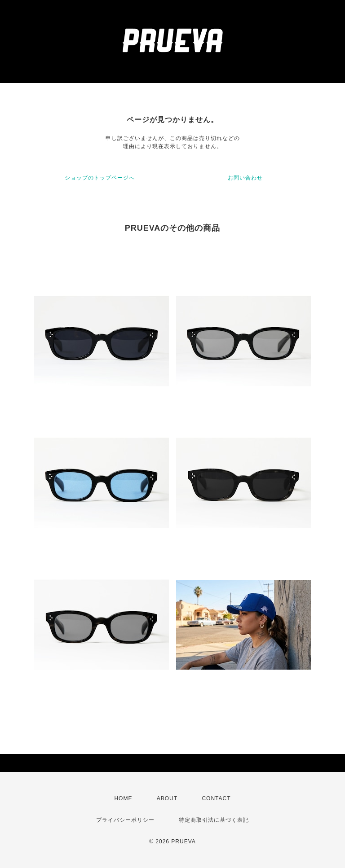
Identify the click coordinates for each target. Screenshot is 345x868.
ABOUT (167, 798)
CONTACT (216, 798)
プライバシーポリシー (125, 820)
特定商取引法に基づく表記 (214, 820)
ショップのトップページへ (100, 178)
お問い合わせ (245, 178)
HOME (123, 798)
